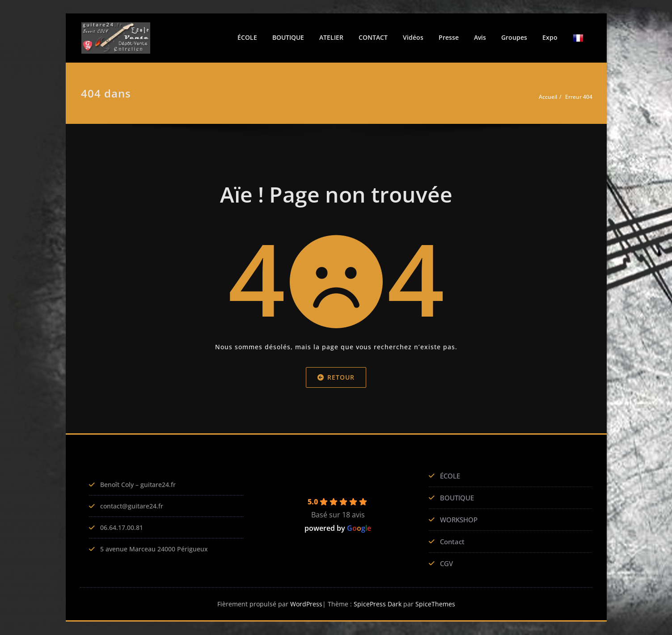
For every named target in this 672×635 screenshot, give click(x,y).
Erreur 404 (579, 97)
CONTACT (373, 37)
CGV (446, 563)
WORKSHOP (459, 520)
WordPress (306, 604)
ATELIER (331, 37)
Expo (550, 37)
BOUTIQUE (288, 37)
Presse (449, 37)
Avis (480, 37)
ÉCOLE (247, 37)
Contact (452, 542)
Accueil (548, 97)
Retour (336, 377)
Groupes (514, 37)
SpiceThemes (436, 604)
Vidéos (413, 37)
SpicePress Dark (379, 604)
